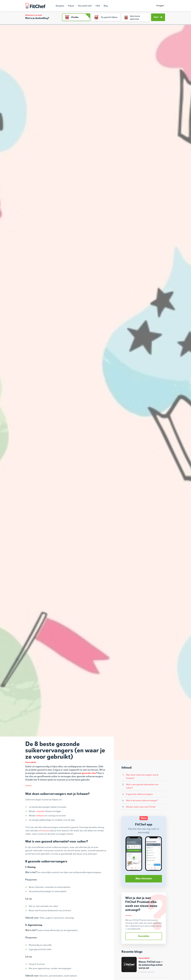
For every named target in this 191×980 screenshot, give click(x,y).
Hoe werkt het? (85, 6)
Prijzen (71, 6)
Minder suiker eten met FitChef (141, 807)
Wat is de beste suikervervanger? (142, 801)
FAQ (98, 6)
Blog (106, 6)
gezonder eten (89, 773)
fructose (45, 831)
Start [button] (158, 17)
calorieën (40, 811)
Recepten (60, 6)
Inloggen (160, 6)
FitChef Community (35, 6)
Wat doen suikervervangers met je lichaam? (142, 777)
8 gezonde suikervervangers (139, 794)
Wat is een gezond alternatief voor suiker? (142, 786)
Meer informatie (144, 879)
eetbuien (40, 816)
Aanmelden (144, 936)
